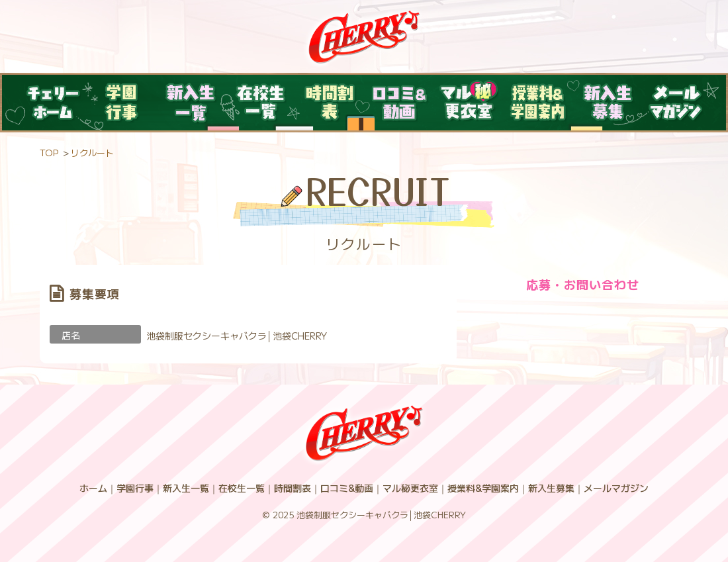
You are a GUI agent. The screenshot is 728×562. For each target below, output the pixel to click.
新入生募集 (551, 488)
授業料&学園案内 (483, 488)
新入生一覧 (186, 488)
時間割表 (293, 488)
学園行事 (135, 488)
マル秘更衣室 (410, 488)
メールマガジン (616, 488)
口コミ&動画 (347, 488)
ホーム (93, 488)
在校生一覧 (242, 488)
